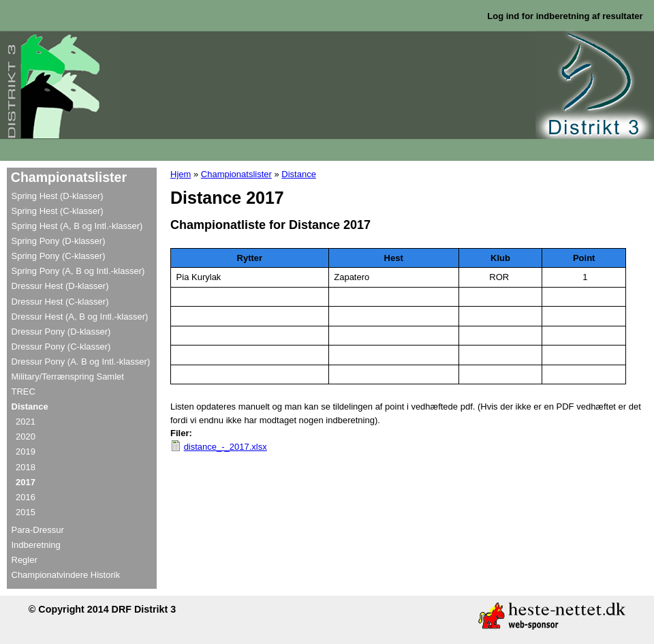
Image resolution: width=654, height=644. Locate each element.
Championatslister (236, 174)
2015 (26, 512)
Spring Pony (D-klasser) (59, 241)
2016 (26, 497)
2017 (26, 482)
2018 (26, 467)
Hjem (181, 174)
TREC (24, 392)
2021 (26, 421)
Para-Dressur (38, 530)
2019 (26, 451)
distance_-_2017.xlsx (225, 447)
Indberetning (36, 545)
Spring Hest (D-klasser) (58, 196)
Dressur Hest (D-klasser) (60, 286)
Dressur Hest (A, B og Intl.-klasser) (80, 317)
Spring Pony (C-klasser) (59, 256)
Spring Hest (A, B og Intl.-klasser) (77, 226)
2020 (26, 436)
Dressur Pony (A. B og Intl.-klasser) (81, 362)
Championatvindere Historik (66, 575)
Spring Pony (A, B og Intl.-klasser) (78, 271)
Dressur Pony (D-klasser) (61, 332)
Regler (25, 560)
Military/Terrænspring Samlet (68, 377)
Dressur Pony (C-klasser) (61, 347)
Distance (299, 174)
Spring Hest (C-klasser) (58, 211)
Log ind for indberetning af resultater (565, 16)
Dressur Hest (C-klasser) (60, 302)
